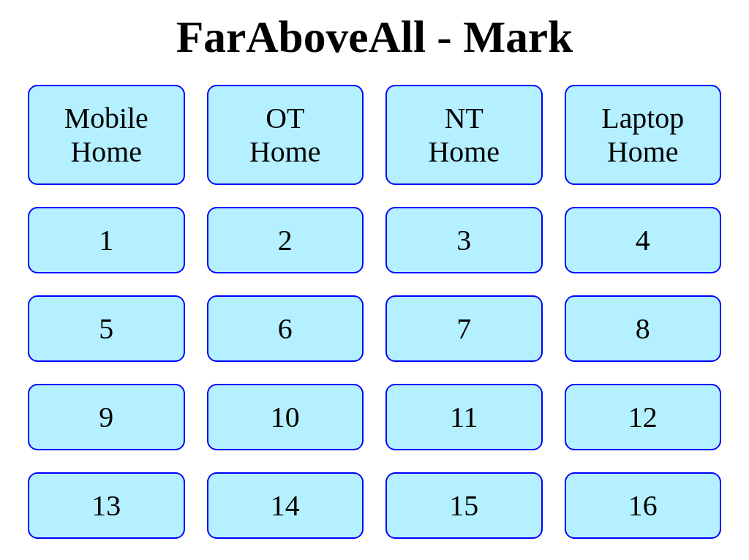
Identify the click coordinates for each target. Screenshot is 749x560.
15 (464, 506)
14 (285, 506)
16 (643, 506)
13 (106, 506)
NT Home (464, 135)
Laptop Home (643, 135)
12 (643, 417)
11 (464, 417)
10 (285, 417)
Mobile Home (106, 135)
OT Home (285, 135)
